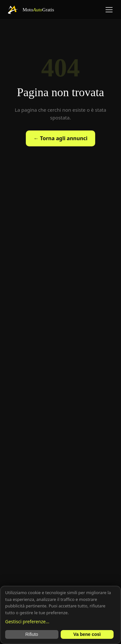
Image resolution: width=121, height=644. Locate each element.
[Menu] (109, 10)
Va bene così (87, 634)
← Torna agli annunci (60, 138)
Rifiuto (32, 634)
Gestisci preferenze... (27, 621)
